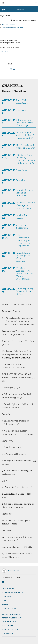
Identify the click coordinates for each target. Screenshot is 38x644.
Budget (5, 601)
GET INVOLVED (8, 634)
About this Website (11, 630)
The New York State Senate (12, 3)
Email (14, 69)
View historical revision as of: (11, 47)
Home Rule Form (9, 622)
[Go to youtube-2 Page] (3, 582)
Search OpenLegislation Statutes (25, 20)
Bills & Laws (7, 597)
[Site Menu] (36, 3)
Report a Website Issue (12, 618)
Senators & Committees (12, 593)
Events (5, 605)
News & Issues (8, 589)
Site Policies (8, 626)
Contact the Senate (11, 614)
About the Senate (10, 608)
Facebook (8, 69)
